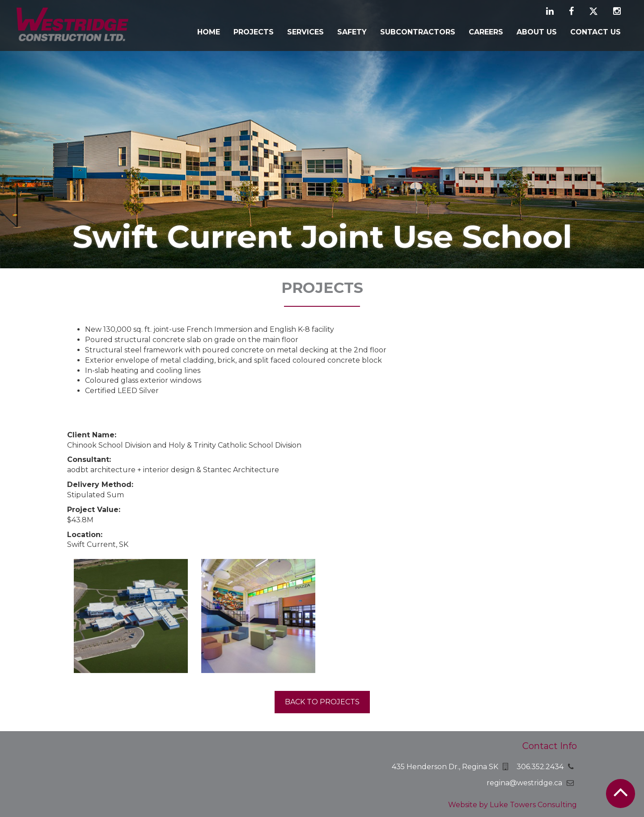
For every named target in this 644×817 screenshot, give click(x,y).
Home (209, 32)
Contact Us (595, 32)
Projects (254, 32)
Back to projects (322, 702)
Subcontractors (418, 32)
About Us (537, 32)
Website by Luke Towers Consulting (513, 805)
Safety (352, 32)
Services (305, 32)
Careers (486, 32)
